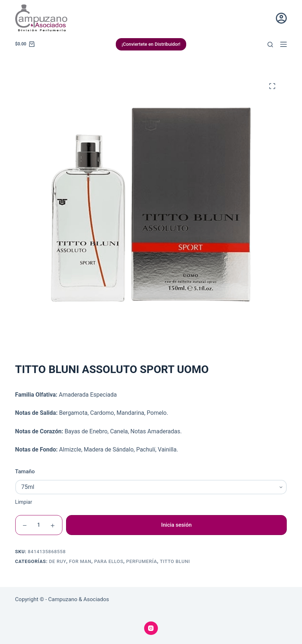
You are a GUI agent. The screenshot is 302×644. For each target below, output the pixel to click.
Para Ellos (109, 561)
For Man (80, 561)
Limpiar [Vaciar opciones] (24, 502)
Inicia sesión (176, 525)
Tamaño (25, 471)
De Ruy (58, 561)
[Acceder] (281, 18)
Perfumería (141, 561)
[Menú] (283, 44)
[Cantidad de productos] (39, 525)
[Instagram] (151, 628)
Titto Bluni (175, 561)
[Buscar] (270, 44)
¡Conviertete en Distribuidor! (151, 44)
